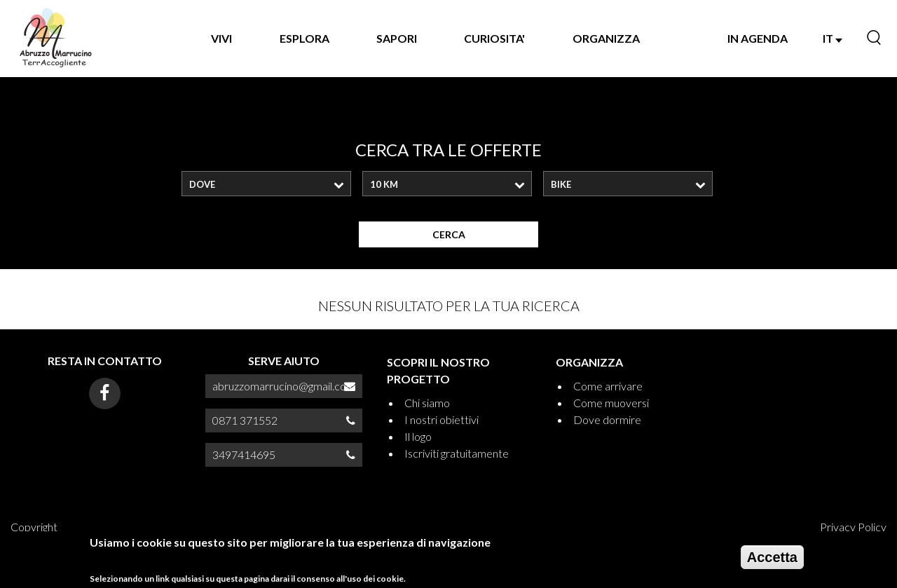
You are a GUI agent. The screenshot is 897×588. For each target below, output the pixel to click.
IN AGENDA (758, 38)
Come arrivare (608, 386)
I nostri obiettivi (441, 419)
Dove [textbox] (202, 184)
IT (833, 38)
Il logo (418, 436)
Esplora (304, 38)
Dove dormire (607, 419)
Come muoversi (611, 403)
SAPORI (397, 38)
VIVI (221, 38)
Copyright (34, 527)
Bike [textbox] (561, 184)
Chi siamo (427, 403)
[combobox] (266, 184)
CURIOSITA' (494, 38)
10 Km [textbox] (384, 184)
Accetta (772, 561)
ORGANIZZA (606, 38)
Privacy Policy (853, 527)
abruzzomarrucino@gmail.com (284, 386)
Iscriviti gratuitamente (457, 453)
